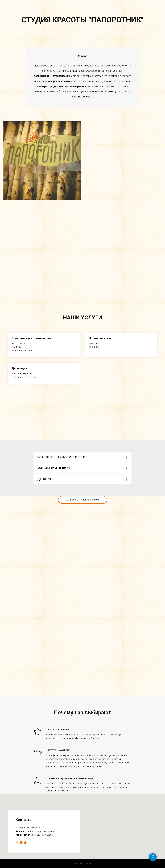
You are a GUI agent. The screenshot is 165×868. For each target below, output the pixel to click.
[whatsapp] (25, 843)
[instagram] (21, 843)
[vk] (17, 843)
